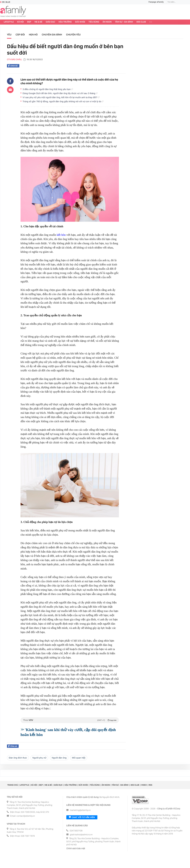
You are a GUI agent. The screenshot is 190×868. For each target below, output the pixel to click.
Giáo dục (51, 22)
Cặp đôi (20, 35)
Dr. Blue (5, 2)
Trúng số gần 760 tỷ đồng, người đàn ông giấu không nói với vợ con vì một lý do (63, 101)
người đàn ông (59, 758)
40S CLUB (141, 22)
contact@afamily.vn (26, 816)
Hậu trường (65, 22)
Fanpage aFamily (155, 2)
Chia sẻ (13, 66)
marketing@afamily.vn (80, 810)
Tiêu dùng (94, 22)
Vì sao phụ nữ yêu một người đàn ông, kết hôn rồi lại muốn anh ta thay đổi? (61, 97)
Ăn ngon (107, 22)
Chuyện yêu (73, 35)
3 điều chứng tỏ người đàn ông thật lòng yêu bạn (48, 89)
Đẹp (29, 22)
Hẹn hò (33, 35)
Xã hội (20, 22)
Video (144, 785)
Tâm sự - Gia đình (124, 22)
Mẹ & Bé (39, 22)
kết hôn (61, 235)
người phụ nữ (39, 758)
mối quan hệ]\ (79, 758)
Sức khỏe (80, 22)
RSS (150, 785)
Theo (70, 720)
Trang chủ (13, 785)
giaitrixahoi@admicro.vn (81, 835)
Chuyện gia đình (52, 35)
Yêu (9, 35)
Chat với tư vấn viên (82, 817)
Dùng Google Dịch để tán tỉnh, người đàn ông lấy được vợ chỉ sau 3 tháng (60, 93)
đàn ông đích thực (18, 758)
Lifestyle (9, 22)
